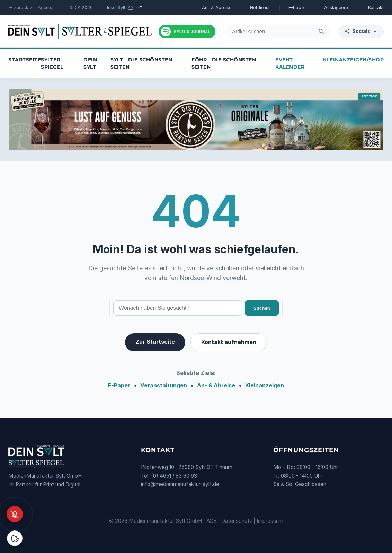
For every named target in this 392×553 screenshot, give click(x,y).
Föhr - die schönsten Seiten (224, 63)
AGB (212, 521)
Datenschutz (237, 521)
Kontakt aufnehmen (229, 342)
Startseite (25, 60)
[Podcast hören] (187, 32)
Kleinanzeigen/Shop (353, 60)
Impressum (270, 521)
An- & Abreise (217, 7)
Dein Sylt (90, 63)
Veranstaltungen (164, 385)
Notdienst (260, 7)
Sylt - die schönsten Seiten (141, 63)
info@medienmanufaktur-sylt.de (180, 484)
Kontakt (376, 7)
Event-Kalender (290, 63)
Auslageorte (337, 7)
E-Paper (297, 7)
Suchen (262, 308)
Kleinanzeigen (265, 385)
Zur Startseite (155, 342)
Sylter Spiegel (52, 63)
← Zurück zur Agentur (31, 7)
